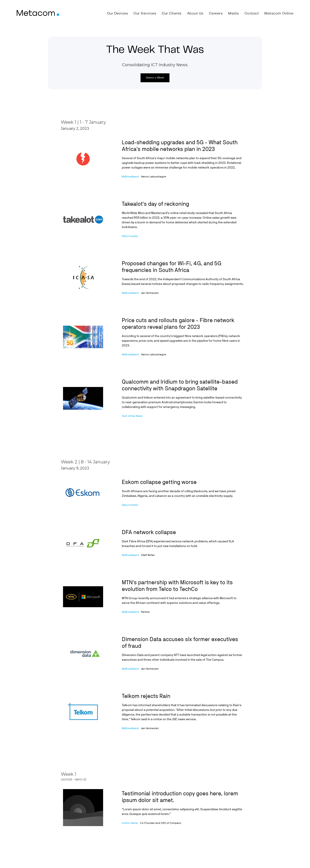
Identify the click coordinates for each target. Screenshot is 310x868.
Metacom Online (279, 13)
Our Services (145, 13)
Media (234, 13)
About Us (195, 13)
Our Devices (117, 13)
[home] (38, 13)
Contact (252, 13)
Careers (216, 13)
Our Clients (172, 13)
